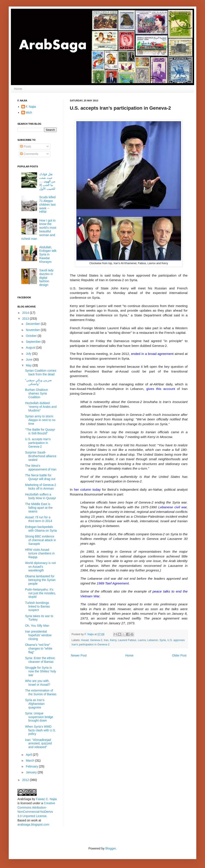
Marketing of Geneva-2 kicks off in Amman (41, 487)
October (32, 336)
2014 (26, 313)
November (33, 330)
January (32, 772)
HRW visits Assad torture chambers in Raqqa (40, 553)
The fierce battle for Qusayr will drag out (40, 477)
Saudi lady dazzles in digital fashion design (46, 278)
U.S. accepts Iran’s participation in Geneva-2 (38, 443)
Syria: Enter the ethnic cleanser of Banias (40, 660)
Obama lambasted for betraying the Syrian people (40, 580)
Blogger (110, 848)
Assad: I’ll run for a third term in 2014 (39, 519)
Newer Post (79, 655)
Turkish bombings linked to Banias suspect (38, 606)
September (34, 342)
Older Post (179, 655)
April (29, 755)
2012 (26, 780)
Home (18, 89)
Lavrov (142, 640)
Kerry (113, 640)
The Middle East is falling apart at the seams (39, 508)
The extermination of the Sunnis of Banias (41, 692)
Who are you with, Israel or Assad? (38, 683)
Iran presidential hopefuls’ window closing (38, 635)
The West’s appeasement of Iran (41, 468)
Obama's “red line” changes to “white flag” (39, 648)
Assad (85, 640)
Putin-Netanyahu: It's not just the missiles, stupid (40, 593)
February (32, 766)
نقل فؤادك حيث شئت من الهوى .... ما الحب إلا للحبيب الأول (47, 181)
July (29, 354)
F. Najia (90, 634)
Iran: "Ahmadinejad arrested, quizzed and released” (38, 744)
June (29, 359)
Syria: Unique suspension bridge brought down (39, 717)
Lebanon (153, 640)
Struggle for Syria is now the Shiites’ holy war (41, 671)
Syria (163, 640)
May (29, 365)
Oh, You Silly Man (37, 626)
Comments (29, 154)
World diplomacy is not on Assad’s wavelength (40, 567)
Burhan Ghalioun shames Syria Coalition (37, 393)
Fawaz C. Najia (46, 799)
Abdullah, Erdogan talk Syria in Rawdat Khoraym (48, 254)
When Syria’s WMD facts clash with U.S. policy (40, 730)
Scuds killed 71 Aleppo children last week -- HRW (47, 204)
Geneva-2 (96, 640)
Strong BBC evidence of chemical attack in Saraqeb (41, 540)
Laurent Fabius (127, 640)
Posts (26, 146)
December (33, 324)
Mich (29, 112)
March (30, 761)
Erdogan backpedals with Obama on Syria (41, 529)
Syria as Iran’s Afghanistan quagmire (35, 704)
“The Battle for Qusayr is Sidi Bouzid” (40, 431)
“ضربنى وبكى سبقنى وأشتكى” (38, 382)
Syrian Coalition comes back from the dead (41, 372)
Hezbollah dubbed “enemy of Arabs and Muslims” (41, 407)
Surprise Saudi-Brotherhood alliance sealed (41, 456)
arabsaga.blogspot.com (33, 824)
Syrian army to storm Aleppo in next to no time (40, 420)
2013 (26, 319)
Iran (106, 640)
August (31, 348)
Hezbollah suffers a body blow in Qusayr (41, 496)
